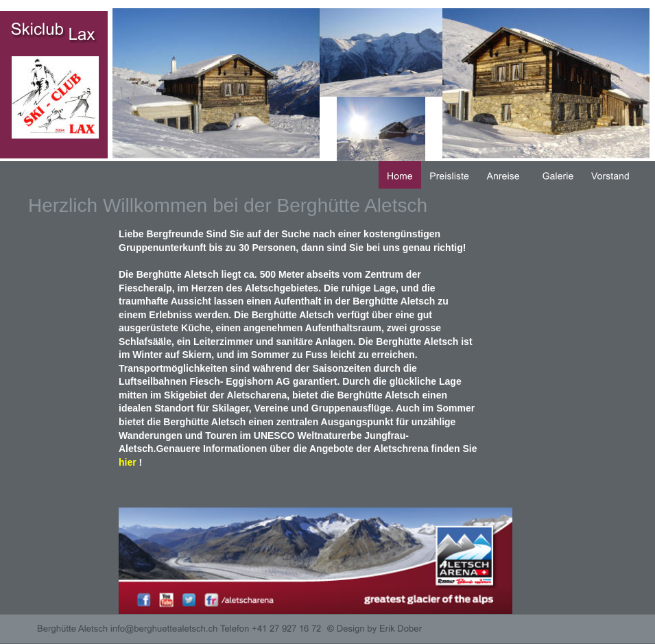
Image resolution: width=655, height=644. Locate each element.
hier (128, 462)
